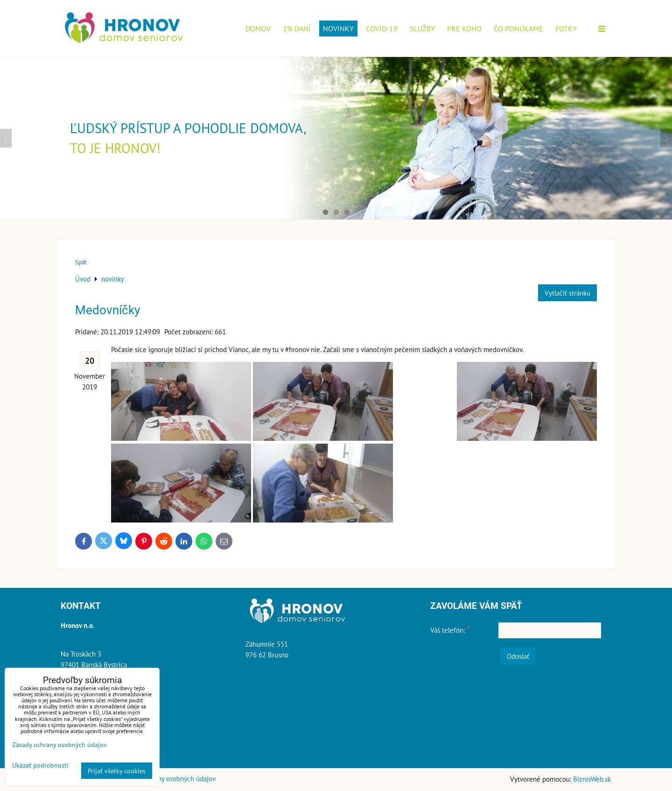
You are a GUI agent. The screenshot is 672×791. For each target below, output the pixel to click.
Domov (258, 28)
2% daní (297, 28)
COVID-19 (382, 28)
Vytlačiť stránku (567, 293)
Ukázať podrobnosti (40, 765)
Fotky (566, 28)
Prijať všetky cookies (117, 771)
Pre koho (464, 28)
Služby (422, 28)
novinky (338, 28)
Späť (81, 262)
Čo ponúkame (518, 28)
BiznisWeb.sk (592, 779)
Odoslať (518, 656)
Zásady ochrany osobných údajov (168, 778)
